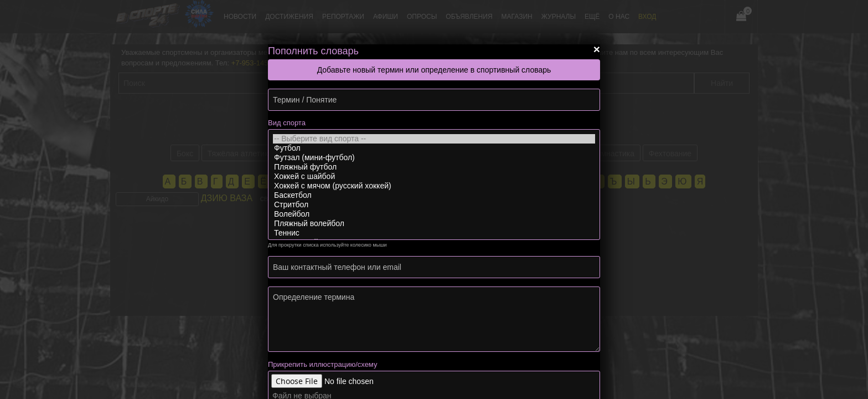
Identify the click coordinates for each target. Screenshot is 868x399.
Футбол (434, 148)
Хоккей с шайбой (434, 177)
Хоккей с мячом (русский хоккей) (434, 186)
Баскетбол (434, 195)
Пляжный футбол (434, 167)
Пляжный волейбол (434, 224)
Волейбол (434, 214)
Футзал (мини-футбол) (434, 158)
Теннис (434, 233)
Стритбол (434, 205)
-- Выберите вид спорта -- (434, 139)
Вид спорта (287, 123)
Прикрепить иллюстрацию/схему (322, 364)
